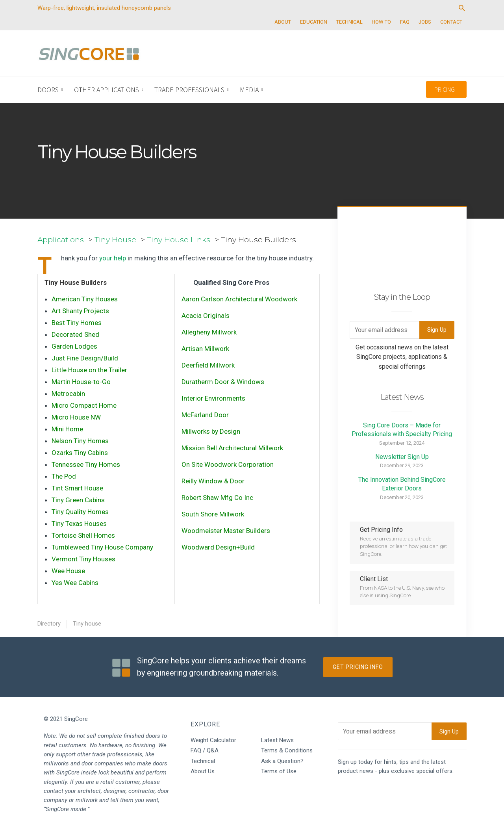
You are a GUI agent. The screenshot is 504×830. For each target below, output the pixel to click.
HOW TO (381, 22)
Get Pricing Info (358, 667)
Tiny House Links (179, 240)
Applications (61, 240)
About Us (203, 771)
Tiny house (87, 624)
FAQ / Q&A (205, 750)
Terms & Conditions (287, 750)
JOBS (425, 22)
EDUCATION (314, 22)
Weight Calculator (213, 740)
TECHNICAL (349, 22)
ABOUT (283, 22)
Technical (203, 761)
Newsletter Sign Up (402, 457)
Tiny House (115, 240)
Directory (49, 624)
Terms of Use (279, 771)
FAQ (405, 22)
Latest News (277, 740)
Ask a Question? (282, 761)
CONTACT (451, 22)
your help (113, 258)
